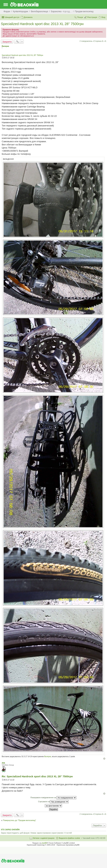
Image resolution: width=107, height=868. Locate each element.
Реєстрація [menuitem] (92, 17)
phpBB (44, 843)
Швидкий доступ (12, 17)
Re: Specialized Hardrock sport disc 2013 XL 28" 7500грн (37, 776)
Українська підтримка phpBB (68, 845)
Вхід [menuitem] (103, 17)
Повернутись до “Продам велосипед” (19, 820)
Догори (104, 759)
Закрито (7, 42)
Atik (3, 763)
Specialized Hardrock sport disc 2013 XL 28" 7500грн (42, 24)
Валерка (5, 46)
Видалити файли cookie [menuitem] (69, 838)
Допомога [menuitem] (28, 17)
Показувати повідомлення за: (53, 798)
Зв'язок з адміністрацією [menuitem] (44, 838)
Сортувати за (53, 802)
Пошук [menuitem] (80, 17)
